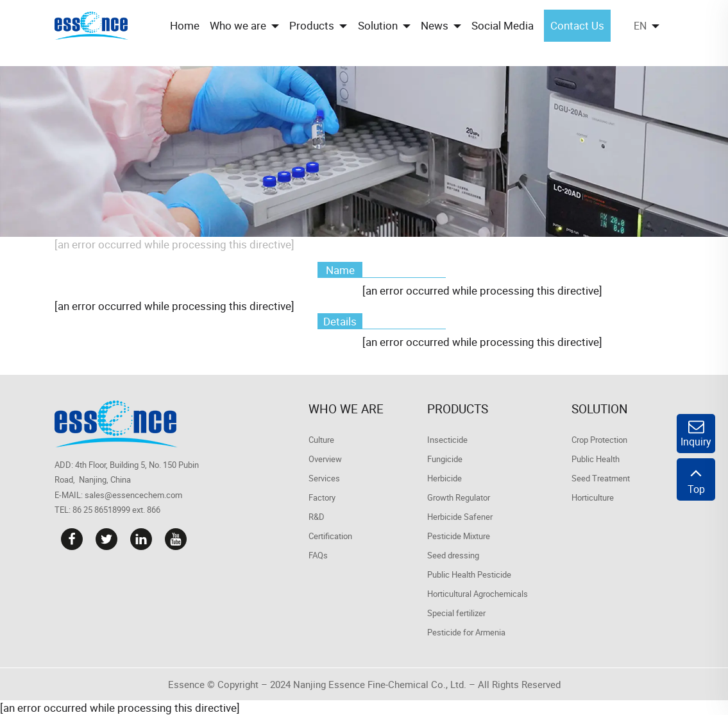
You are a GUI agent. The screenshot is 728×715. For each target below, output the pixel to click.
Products (458, 409)
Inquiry (696, 434)
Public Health (596, 459)
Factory (322, 497)
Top (696, 479)
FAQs (318, 555)
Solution (600, 409)
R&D (317, 517)
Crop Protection (599, 440)
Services (324, 478)
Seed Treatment (601, 478)
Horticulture (593, 497)
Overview (325, 459)
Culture (321, 440)
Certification (330, 536)
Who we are (346, 409)
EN (640, 26)
